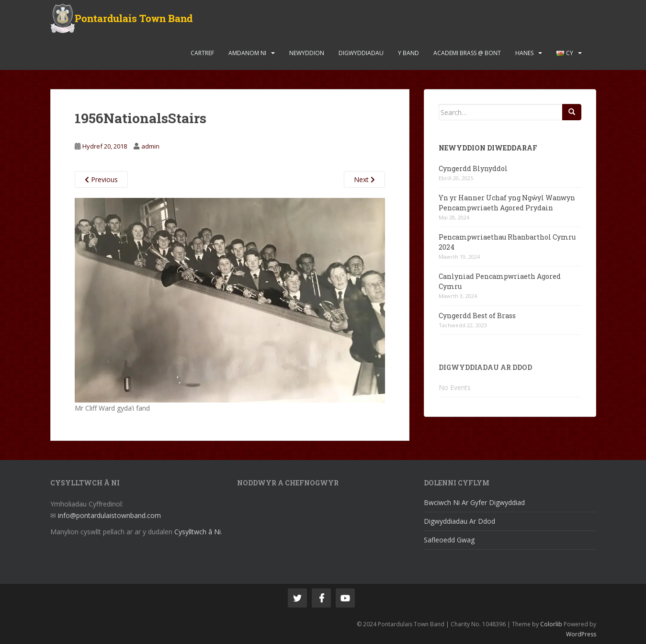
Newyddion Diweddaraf (488, 148)
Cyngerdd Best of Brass (477, 316)
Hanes (524, 53)
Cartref (202, 53)
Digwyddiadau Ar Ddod (459, 521)
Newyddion (307, 53)
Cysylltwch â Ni (198, 532)
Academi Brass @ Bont (467, 53)
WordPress (581, 634)
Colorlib (551, 624)
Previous (101, 179)
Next (364, 179)
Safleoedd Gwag (449, 540)
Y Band (408, 53)
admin (150, 146)
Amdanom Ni (247, 53)
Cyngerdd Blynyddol (473, 168)
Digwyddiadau (361, 53)
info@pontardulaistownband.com (109, 515)
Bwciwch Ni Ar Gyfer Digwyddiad (474, 502)
